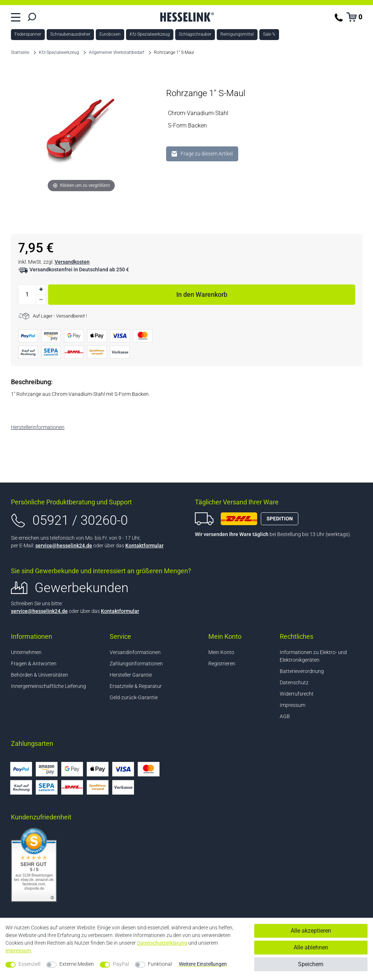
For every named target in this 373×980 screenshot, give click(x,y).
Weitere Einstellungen (203, 964)
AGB (285, 716)
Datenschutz (294, 682)
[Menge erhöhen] (41, 290)
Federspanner (28, 34)
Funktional (160, 964)
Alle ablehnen (311, 947)
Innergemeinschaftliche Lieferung (48, 686)
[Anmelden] (236, 652)
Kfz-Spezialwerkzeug (150, 34)
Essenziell (30, 964)
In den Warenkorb (266, 293)
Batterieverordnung (302, 671)
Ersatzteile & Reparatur (136, 686)
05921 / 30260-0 (80, 520)
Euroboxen (110, 34)
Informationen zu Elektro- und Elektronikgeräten (313, 656)
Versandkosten (72, 262)
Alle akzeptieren (311, 931)
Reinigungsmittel (237, 34)
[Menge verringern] (41, 300)
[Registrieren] (236, 664)
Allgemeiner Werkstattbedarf (117, 52)
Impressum (292, 705)
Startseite (20, 52)
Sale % (269, 34)
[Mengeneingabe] (27, 295)
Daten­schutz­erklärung (162, 943)
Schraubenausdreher (70, 34)
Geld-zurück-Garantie (134, 697)
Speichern (311, 964)
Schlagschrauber (195, 34)
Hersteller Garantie (131, 675)
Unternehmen (26, 652)
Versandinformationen (135, 652)
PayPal (121, 964)
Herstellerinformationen (38, 427)
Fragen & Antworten (34, 664)
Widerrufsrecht (297, 694)
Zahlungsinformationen (136, 664)
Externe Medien (77, 964)
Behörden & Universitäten (40, 675)
